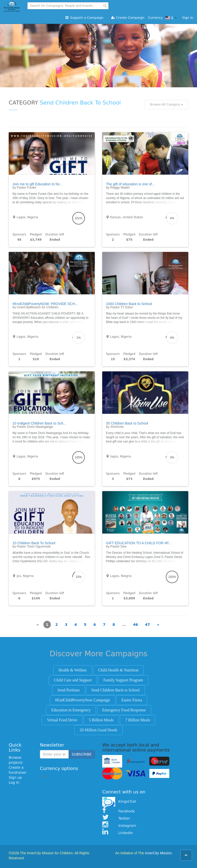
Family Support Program (123, 680)
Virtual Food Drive (62, 720)
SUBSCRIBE (82, 754)
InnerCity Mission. (159, 853)
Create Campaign (128, 18)
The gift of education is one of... (130, 184)
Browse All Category (166, 105)
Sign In (188, 18)
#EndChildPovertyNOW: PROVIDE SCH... (45, 304)
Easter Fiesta (132, 700)
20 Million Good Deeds (98, 730)
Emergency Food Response (124, 710)
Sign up (15, 777)
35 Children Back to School (127, 423)
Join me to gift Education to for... (37, 184)
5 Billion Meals (101, 720)
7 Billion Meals (138, 720)
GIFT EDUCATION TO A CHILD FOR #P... (139, 543)
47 (148, 625)
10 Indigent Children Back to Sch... (39, 423)
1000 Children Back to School (129, 304)
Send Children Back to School (115, 690)
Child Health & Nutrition (118, 670)
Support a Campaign (84, 18)
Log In (14, 782)
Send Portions (68, 690)
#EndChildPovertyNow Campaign (83, 700)
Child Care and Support (73, 680)
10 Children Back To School (34, 543)
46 (136, 625)
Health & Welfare (73, 670)
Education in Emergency (71, 710)
